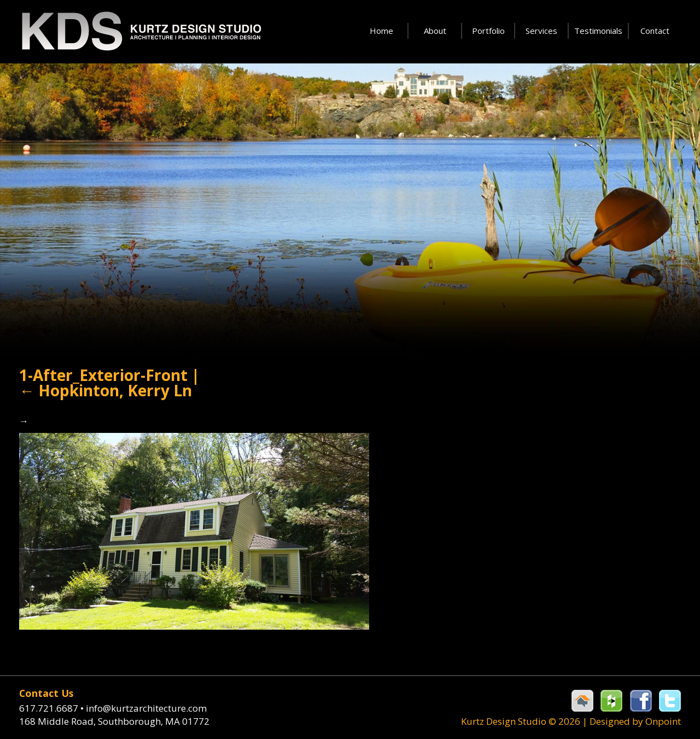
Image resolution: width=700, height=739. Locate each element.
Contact (655, 31)
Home (381, 31)
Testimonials (598, 31)
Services (541, 31)
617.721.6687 (52, 708)
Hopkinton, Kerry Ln (106, 390)
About (435, 31)
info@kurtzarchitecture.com (146, 708)
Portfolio (488, 31)
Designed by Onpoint (635, 721)
